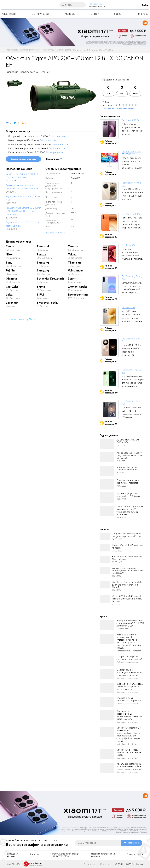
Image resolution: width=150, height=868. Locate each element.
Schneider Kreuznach (50, 279)
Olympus (12, 279)
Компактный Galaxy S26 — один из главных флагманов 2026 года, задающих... (131, 414)
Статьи (95, 14)
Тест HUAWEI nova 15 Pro (132, 371)
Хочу (135, 94)
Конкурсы (143, 14)
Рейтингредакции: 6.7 (111, 205)
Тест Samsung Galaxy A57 (132, 278)
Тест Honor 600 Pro (131, 214)
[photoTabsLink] (15, 83)
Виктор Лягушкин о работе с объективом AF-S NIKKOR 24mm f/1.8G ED (130, 623)
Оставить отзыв (126, 109)
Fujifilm (11, 271)
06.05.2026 (121, 499)
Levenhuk (12, 303)
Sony (9, 263)
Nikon (10, 255)
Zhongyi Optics (78, 287)
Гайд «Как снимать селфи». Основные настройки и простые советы (130, 687)
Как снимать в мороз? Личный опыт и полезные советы (129, 752)
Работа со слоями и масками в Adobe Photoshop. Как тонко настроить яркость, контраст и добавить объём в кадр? (130, 641)
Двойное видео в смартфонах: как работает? (130, 699)
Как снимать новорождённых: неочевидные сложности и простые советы (129, 715)
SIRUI (41, 295)
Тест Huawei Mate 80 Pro (132, 340)
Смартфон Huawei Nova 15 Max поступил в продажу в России (127, 535)
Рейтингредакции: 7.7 (111, 298)
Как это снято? (123, 629)
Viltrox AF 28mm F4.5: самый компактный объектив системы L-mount (127, 599)
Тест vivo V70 (128, 308)
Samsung (43, 263)
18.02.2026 (121, 473)
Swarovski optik (47, 303)
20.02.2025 (121, 445)
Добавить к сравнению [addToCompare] (118, 80)
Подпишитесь (95, 4)
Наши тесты (9, 14)
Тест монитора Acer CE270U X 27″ (131, 153)
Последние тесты (110, 116)
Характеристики (29, 72)
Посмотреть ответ (57, 136)
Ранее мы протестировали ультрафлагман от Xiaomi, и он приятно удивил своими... (132, 256)
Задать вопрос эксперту (23, 159)
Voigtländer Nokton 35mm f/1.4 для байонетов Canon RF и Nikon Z (127, 585)
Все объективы (78, 295)
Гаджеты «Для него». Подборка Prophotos (127, 468)
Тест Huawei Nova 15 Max (131, 184)
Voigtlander (76, 271)
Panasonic (44, 246)
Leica (9, 295)
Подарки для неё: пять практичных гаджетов (128, 482)
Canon (10, 246)
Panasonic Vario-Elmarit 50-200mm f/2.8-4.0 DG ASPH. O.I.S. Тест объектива (24, 211)
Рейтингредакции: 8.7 (111, 173)
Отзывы (45, 72)
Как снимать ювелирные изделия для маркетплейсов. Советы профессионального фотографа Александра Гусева (129, 734)
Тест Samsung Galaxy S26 (132, 402)
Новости (70, 14)
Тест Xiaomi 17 (128, 245)
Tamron (73, 246)
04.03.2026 (121, 486)
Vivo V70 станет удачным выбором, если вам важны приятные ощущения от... (132, 318)
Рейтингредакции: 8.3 (111, 236)
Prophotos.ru (138, 864)
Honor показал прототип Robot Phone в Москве (127, 558)
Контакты (34, 854)
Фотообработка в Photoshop (129, 651)
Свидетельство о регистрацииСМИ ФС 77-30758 (65, 855)
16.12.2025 (121, 461)
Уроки (118, 14)
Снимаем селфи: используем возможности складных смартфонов (129, 672)
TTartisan (74, 263)
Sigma (41, 287)
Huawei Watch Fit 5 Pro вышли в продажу (128, 546)
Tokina (72, 255)
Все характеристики (55, 233)
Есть (122, 94)
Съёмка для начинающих (127, 662)
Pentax (41, 255)
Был (108, 94)
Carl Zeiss (12, 287)
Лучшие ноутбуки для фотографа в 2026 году (128, 495)
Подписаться (133, 843)
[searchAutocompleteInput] (74, 5)
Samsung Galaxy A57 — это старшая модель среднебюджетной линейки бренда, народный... (133, 289)
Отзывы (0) (108, 109)
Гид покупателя (41, 14)
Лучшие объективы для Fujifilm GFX (128, 441)
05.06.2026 (121, 517)
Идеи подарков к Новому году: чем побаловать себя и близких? (130, 456)
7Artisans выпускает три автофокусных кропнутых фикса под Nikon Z (128, 571)
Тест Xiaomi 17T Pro (131, 120)
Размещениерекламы (12, 855)
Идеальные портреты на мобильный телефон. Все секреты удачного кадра (129, 767)
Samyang (43, 271)
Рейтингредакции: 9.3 (111, 142)
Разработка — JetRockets (96, 864)
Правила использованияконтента (103, 855)
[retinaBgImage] (107, 444)
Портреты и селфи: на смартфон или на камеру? (129, 658)
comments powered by (21, 319)
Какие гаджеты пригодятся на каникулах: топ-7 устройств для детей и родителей (130, 511)
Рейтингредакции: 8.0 (111, 392)
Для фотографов (135, 854)
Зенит (72, 279)
